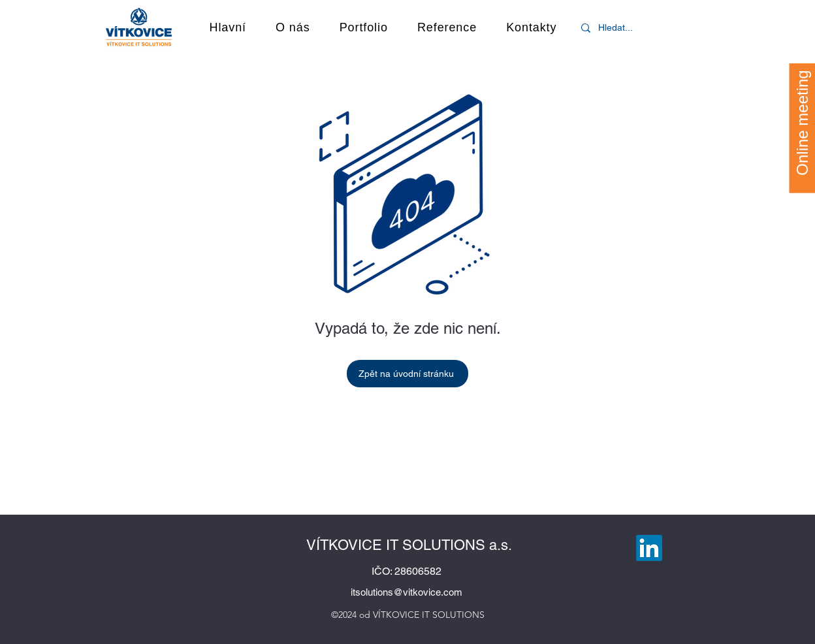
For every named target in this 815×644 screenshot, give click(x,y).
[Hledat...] (620, 28)
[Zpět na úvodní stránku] (407, 374)
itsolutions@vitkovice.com (407, 592)
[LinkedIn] (649, 548)
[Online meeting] (802, 122)
